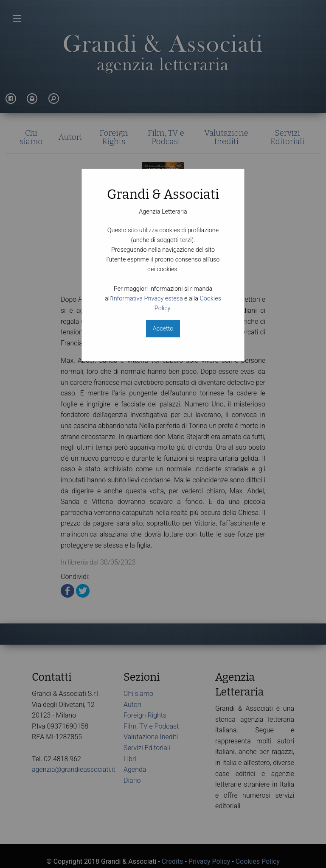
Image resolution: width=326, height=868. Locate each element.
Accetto (163, 329)
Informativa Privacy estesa (148, 299)
